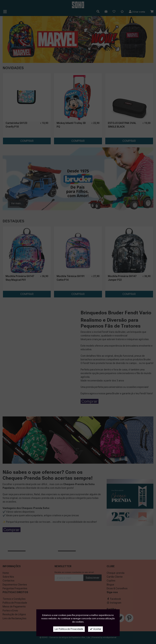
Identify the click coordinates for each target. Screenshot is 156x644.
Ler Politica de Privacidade (69, 629)
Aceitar (95, 629)
